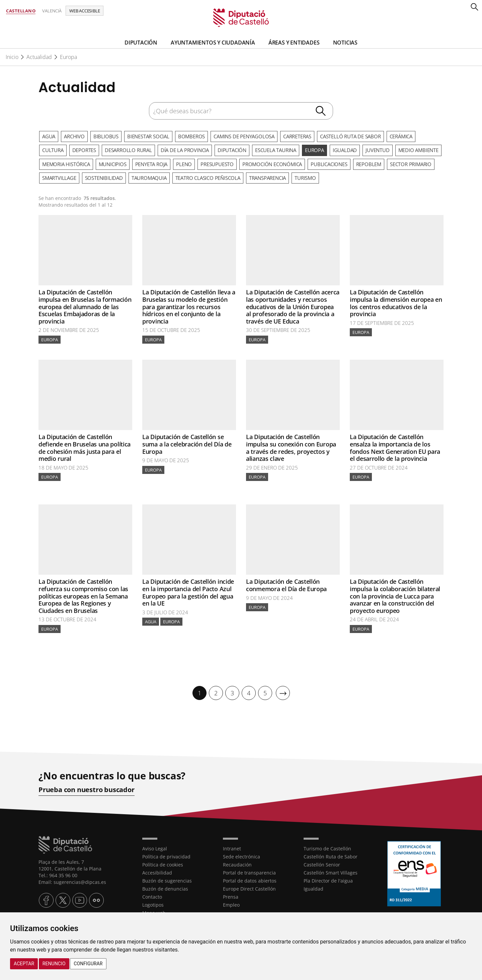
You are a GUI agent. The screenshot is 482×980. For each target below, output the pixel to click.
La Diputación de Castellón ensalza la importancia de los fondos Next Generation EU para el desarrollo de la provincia (395, 448)
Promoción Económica (272, 164)
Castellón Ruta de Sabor (331, 857)
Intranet (232, 849)
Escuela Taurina (276, 150)
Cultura (53, 150)
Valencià (52, 11)
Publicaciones (329, 164)
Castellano (21, 11)
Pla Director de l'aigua (328, 881)
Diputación (141, 43)
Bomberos (191, 136)
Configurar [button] (88, 964)
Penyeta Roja (151, 164)
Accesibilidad (157, 873)
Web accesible (85, 11)
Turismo (305, 178)
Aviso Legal (155, 849)
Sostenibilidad (104, 178)
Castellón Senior (322, 865)
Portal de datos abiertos (250, 881)
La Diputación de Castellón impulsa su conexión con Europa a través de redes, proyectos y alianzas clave (291, 448)
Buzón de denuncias (165, 889)
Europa (68, 57)
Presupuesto (217, 164)
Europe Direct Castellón (249, 889)
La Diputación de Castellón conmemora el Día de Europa (286, 585)
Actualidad (39, 57)
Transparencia (267, 178)
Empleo (231, 905)
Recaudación (237, 865)
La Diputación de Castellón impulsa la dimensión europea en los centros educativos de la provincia (396, 303)
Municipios (113, 164)
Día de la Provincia (185, 150)
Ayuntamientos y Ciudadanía (213, 43)
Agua (49, 136)
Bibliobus (106, 136)
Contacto (152, 897)
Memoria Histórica (66, 164)
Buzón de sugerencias (167, 881)
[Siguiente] (283, 693)
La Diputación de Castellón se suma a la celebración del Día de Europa (187, 444)
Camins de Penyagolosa (244, 136)
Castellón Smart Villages (331, 873)
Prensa (231, 897)
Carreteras (297, 136)
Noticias (345, 43)
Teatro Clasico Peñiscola (208, 178)
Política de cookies (163, 865)
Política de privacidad (166, 857)
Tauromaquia (149, 178)
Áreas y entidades (294, 43)
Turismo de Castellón (327, 849)
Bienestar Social (148, 136)
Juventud (377, 150)
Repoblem (369, 164)
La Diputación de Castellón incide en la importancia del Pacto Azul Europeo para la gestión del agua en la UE (188, 592)
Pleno (184, 164)
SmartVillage (59, 178)
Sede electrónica (242, 857)
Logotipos (153, 905)
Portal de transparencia (249, 873)
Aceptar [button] (24, 964)
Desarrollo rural (128, 150)
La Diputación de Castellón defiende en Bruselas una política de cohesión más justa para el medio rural (85, 448)
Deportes (84, 150)
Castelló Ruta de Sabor (350, 136)
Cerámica (401, 136)
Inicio (12, 57)
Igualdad (345, 150)
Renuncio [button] (54, 964)
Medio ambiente (418, 150)
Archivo (74, 136)
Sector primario (411, 164)
